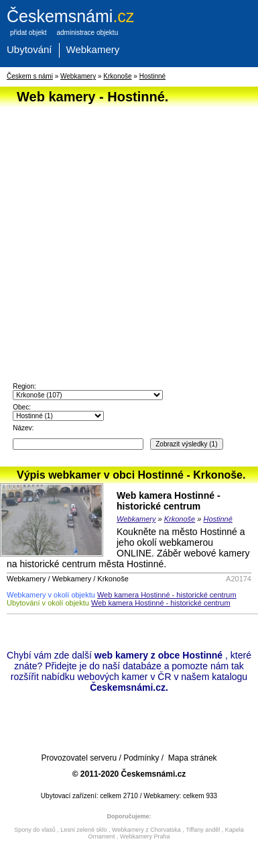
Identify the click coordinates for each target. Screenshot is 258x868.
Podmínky (141, 758)
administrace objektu (87, 33)
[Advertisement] (126, 236)
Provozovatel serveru (79, 758)
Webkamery (93, 49)
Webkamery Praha (145, 836)
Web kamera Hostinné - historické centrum (169, 501)
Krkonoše (117, 76)
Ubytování (29, 49)
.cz (70, 16)
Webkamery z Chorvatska (146, 830)
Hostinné (152, 76)
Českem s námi (30, 76)
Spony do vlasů (35, 830)
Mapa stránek (193, 758)
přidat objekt (28, 33)
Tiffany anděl (203, 830)
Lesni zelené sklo (83, 830)
